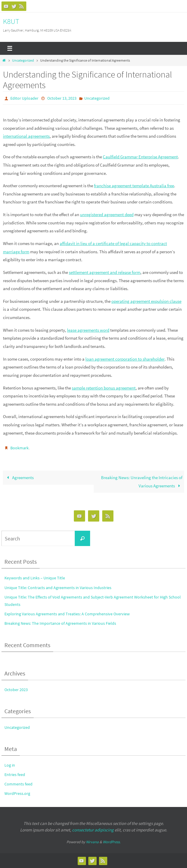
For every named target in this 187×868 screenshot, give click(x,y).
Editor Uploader (24, 98)
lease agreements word (88, 330)
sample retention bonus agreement (104, 388)
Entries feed (15, 775)
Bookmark (19, 448)
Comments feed (18, 784)
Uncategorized (23, 60)
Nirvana (92, 842)
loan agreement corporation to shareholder (125, 359)
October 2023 (16, 690)
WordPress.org (17, 793)
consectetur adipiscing (93, 830)
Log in (10, 765)
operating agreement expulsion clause (146, 301)
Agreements (19, 477)
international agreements (26, 136)
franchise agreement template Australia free (134, 186)
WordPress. (112, 842)
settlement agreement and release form (105, 272)
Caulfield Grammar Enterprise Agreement (140, 157)
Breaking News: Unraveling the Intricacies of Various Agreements (142, 482)
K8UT (11, 21)
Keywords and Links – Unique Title (35, 578)
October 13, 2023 (62, 98)
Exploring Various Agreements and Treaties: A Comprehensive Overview (67, 614)
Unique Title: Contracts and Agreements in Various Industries (58, 588)
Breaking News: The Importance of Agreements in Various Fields (60, 623)
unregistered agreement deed (107, 214)
